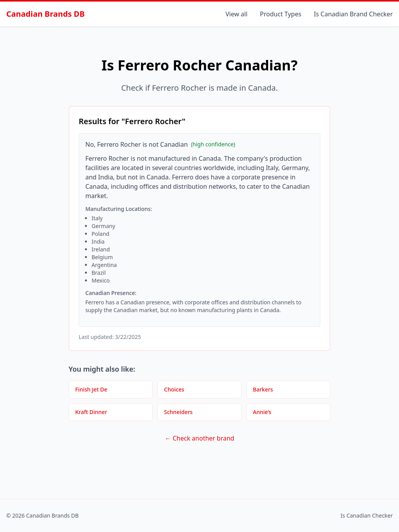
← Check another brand (199, 438)
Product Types (281, 14)
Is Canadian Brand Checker (353, 14)
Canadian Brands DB (45, 14)
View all (237, 14)
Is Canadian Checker (367, 515)
